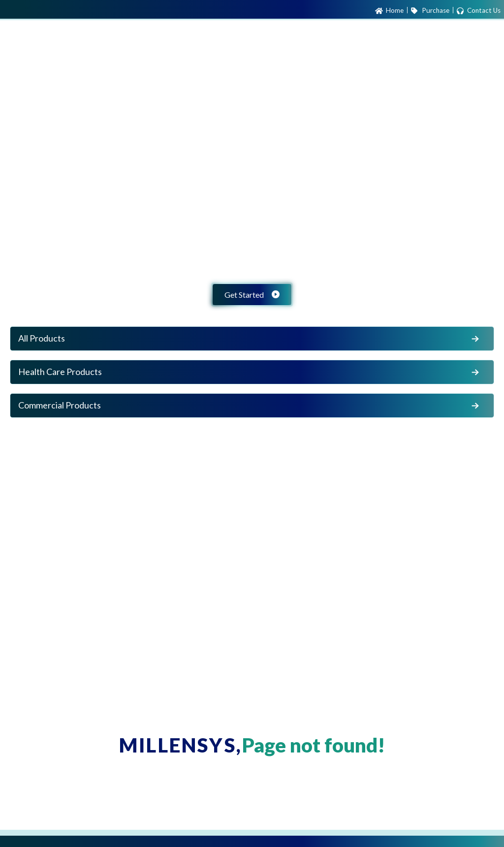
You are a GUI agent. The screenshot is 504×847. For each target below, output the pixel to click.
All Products (250, 339)
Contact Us (478, 11)
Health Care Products (250, 372)
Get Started (252, 295)
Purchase (430, 11)
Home (389, 11)
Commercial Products (250, 406)
